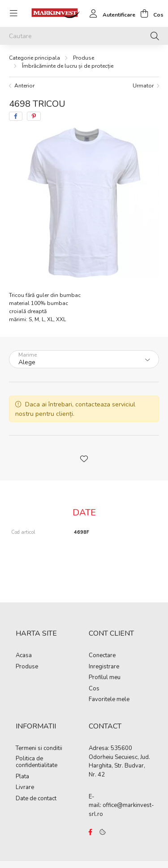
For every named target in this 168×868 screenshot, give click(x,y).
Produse (84, 58)
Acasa (24, 656)
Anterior (24, 86)
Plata (22, 777)
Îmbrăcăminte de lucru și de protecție (68, 66)
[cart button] (149, 13)
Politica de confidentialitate (37, 762)
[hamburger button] (13, 13)
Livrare (25, 788)
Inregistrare (104, 667)
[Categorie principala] (34, 58)
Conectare (102, 656)
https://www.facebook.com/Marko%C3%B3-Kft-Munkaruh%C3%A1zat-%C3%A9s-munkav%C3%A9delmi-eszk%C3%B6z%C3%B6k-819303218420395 (90, 832)
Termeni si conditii (39, 749)
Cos (94, 689)
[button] (84, 458)
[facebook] (16, 116)
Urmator (143, 86)
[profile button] (110, 13)
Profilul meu (105, 678)
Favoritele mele (109, 700)
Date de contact (36, 799)
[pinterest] (34, 116)
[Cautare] (84, 36)
